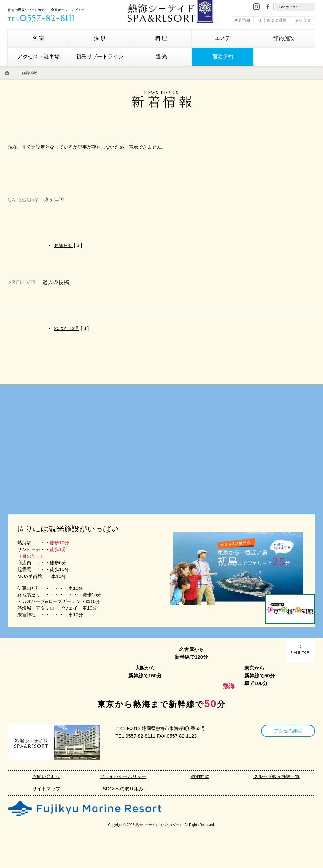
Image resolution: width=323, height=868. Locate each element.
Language (289, 7)
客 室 (38, 38)
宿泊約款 (200, 776)
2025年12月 (67, 328)
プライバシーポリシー (123, 776)
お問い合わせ (46, 776)
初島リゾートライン (100, 57)
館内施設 (284, 38)
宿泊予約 (223, 57)
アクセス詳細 (288, 731)
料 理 (161, 38)
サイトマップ (46, 789)
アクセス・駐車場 (38, 57)
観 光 (161, 57)
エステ (223, 38)
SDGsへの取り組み (123, 789)
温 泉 (100, 38)
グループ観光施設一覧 (277, 776)
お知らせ (63, 245)
